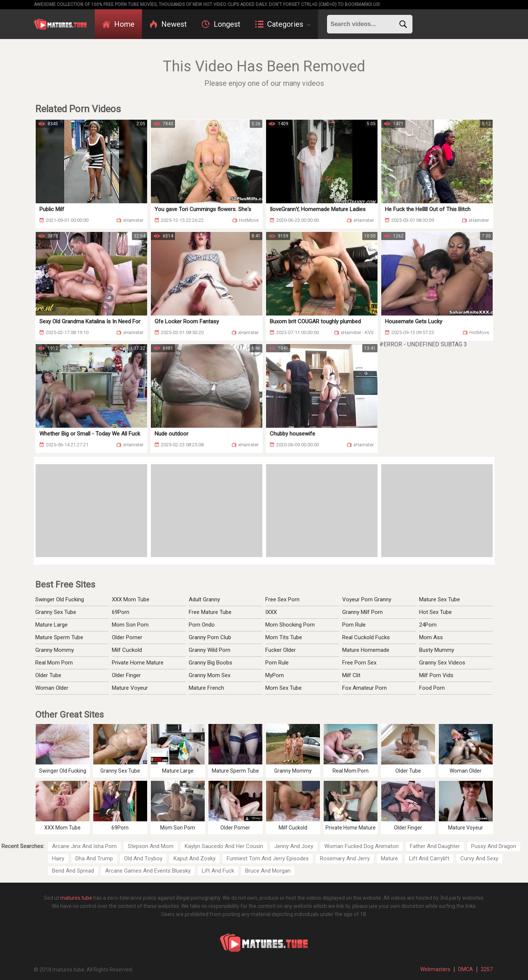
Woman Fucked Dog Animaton (362, 846)
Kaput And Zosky (195, 858)
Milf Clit (351, 675)
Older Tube (48, 675)
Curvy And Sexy (479, 858)
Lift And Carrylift (429, 858)
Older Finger (126, 675)
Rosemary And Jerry (345, 858)
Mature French (206, 688)
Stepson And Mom (151, 846)
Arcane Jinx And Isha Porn (84, 846)
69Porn (121, 612)
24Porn (428, 625)
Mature (389, 858)
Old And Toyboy (143, 858)
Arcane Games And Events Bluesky (148, 871)
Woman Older (52, 688)
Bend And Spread (73, 871)
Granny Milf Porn (362, 612)
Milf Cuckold (127, 650)
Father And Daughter (435, 846)
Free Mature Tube (210, 612)
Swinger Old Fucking (60, 599)
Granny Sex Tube (56, 612)
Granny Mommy (55, 650)
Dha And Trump (94, 858)
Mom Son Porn (130, 625)
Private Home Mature (138, 663)
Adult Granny (204, 599)
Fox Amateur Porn (365, 688)
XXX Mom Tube (131, 599)
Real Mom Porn (54, 663)
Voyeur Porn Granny (367, 599)
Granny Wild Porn (210, 650)
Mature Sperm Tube (59, 637)
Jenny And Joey (294, 846)
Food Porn (432, 688)
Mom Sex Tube (284, 688)
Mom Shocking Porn (290, 625)
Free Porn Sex (359, 663)
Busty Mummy (437, 650)
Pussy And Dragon (494, 846)
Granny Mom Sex (210, 675)
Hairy (58, 858)
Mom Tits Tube (284, 637)
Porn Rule (277, 663)
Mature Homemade (366, 650)
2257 (487, 969)
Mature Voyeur (130, 688)
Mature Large (51, 625)
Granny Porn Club (210, 637)
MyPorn (275, 675)
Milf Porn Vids (436, 675)
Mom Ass (431, 637)
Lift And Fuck (218, 871)
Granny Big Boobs (210, 663)
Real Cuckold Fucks (366, 637)
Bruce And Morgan (268, 871)
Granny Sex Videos (442, 663)
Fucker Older (281, 650)
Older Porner (127, 637)
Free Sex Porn (282, 599)
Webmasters (435, 969)
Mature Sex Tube (440, 599)
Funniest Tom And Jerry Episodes (268, 858)
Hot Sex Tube (435, 612)
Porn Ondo (202, 625)
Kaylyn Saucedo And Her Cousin (224, 846)
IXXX (271, 612)
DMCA (466, 969)
